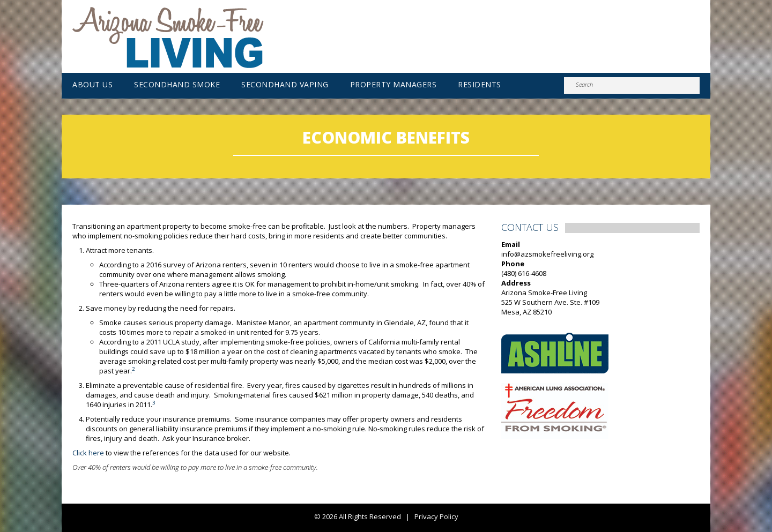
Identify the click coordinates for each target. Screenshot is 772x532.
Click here (88, 453)
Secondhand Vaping (285, 85)
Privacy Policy (436, 516)
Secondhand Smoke (177, 85)
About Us (92, 85)
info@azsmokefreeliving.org (547, 254)
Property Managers (394, 85)
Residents (480, 85)
